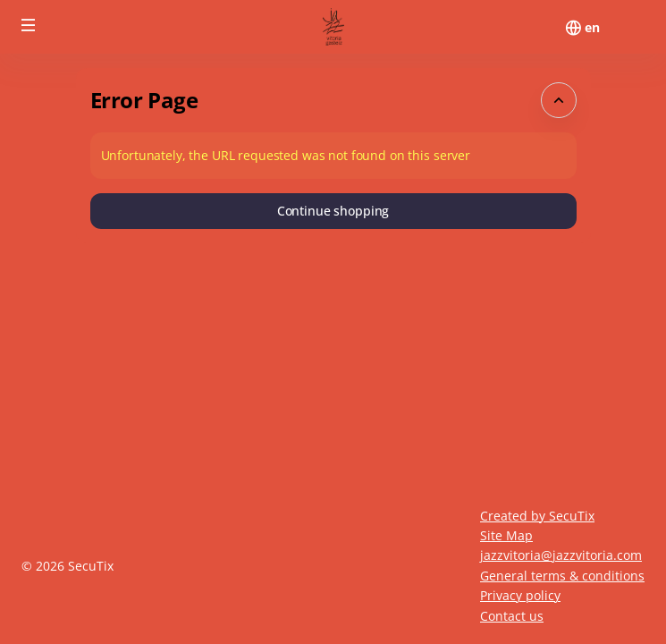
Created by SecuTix (537, 516)
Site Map (506, 535)
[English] (592, 28)
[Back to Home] (333, 27)
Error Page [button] (144, 100)
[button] (29, 25)
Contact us (512, 616)
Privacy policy (520, 595)
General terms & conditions (562, 576)
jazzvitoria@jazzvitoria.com (561, 555)
